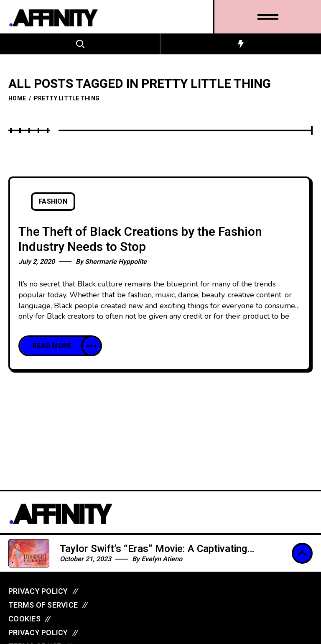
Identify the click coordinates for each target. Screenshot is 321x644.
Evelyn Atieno (162, 559)
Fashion (53, 202)
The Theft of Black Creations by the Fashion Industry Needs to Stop (140, 240)
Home (17, 98)
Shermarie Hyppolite (116, 262)
